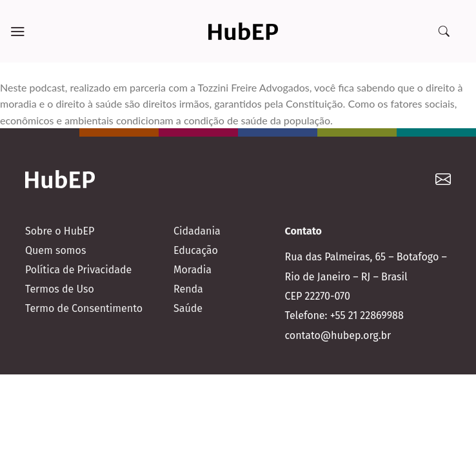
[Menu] (18, 32)
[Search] (444, 32)
